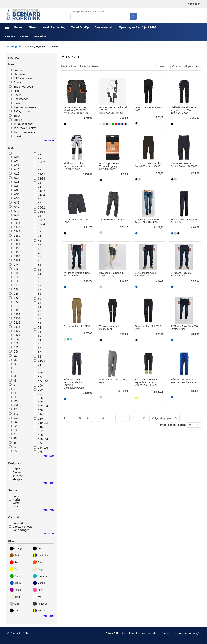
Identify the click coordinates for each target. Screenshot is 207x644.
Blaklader (19, 74)
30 (40, 158)
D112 (17, 323)
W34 (16, 194)
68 (40, 315)
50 (40, 257)
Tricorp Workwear (24, 132)
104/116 (43, 381)
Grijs (15, 604)
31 (40, 166)
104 (40, 377)
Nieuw (33, 27)
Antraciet (40, 604)
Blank (15, 597)
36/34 (42, 212)
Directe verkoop (22, 527)
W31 (16, 182)
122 (40, 402)
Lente (16, 506)
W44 (16, 215)
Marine (39, 583)
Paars (15, 590)
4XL (16, 414)
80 (40, 336)
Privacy (165, 633)
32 (40, 170)
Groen (15, 576)
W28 (16, 169)
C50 (16, 277)
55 (40, 278)
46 (40, 241)
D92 (16, 347)
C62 (16, 302)
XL (15, 393)
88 (40, 348)
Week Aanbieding (54, 27)
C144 (17, 223)
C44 (16, 265)
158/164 (43, 439)
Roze (38, 590)
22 (15, 426)
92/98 (42, 361)
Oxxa (17, 103)
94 (40, 365)
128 (40, 410)
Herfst (16, 500)
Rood (15, 562)
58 (40, 290)
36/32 (42, 208)
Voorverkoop (20, 523)
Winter (17, 503)
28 (15, 451)
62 (40, 303)
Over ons (10, 36)
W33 (16, 190)
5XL (16, 418)
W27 (16, 165)
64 (40, 307)
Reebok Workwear (25, 107)
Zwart (15, 611)
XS (15, 364)
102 (40, 373)
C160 (17, 256)
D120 (17, 331)
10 (135, 418)
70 (40, 319)
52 (40, 266)
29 (40, 154)
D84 (16, 339)
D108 (17, 318)
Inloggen (194, 4)
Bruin (15, 555)
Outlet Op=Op (80, 27)
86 (40, 344)
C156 (17, 248)
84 (40, 340)
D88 (16, 343)
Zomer (17, 496)
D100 (17, 310)
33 (40, 183)
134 (40, 415)
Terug (12, 46)
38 (40, 216)
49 (40, 253)
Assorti (39, 611)
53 (40, 270)
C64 (16, 306)
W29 (16, 174)
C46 (16, 269)
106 (40, 386)
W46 (16, 219)
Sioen (17, 116)
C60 (16, 298)
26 (15, 443)
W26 (16, 161)
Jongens (18, 476)
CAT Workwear (23, 78)
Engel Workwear (24, 87)
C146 (17, 227)
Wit (37, 597)
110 (40, 390)
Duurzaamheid (104, 27)
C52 (16, 281)
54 (40, 274)
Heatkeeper (21, 99)
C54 (16, 285)
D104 (17, 314)
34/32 (42, 191)
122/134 (43, 406)
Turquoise (40, 576)
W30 (16, 178)
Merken (19, 27)
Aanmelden (41, 36)
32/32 (42, 174)
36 (40, 203)
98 (40, 369)
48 (40, 249)
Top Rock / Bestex (25, 128)
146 (40, 427)
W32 (16, 186)
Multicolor (40, 555)
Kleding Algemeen (37, 46)
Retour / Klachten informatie (122, 633)
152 (40, 431)
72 (40, 323)
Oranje (39, 562)
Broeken (54, 46)
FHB (16, 91)
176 (40, 452)
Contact (25, 36)
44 (40, 237)
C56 (16, 289)
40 (40, 228)
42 (40, 232)
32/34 (42, 179)
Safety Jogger (22, 112)
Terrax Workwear (24, 124)
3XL (16, 410)
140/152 (43, 423)
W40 (16, 207)
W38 (16, 203)
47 (40, 245)
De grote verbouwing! (186, 633)
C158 (17, 252)
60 (40, 299)
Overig (16, 548)
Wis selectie (49, 140)
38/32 (42, 220)
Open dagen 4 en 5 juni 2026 (137, 27)
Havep (18, 95)
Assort (39, 548)
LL (15, 356)
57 (40, 286)
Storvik (18, 120)
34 (40, 187)
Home (7, 27)
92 (40, 357)
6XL (16, 422)
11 (144, 418)
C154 (17, 244)
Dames (17, 472)
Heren (16, 469)
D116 (17, 327)
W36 (16, 198)
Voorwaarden (150, 633)
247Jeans (20, 70)
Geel (15, 569)
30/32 (42, 162)
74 (40, 328)
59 (40, 294)
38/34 (42, 224)
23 (15, 430)
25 (15, 439)
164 (40, 444)
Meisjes (17, 479)
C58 (16, 294)
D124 (17, 335)
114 (40, 394)
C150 (17, 236)
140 (40, 419)
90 (40, 352)
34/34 (42, 195)
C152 (17, 240)
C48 (16, 273)
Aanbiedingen (21, 530)
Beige (38, 569)
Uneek (18, 136)
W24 (16, 157)
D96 (16, 352)
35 (40, 199)
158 (40, 435)
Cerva (17, 83)
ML (15, 360)
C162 (17, 261)
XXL (16, 405)
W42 (16, 211)
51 (40, 261)
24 (15, 434)
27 (15, 447)
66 (40, 311)
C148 (17, 232)
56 (40, 282)
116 (40, 398)
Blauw (15, 583)
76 (40, 332)
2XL (16, 401)
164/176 (43, 448)
